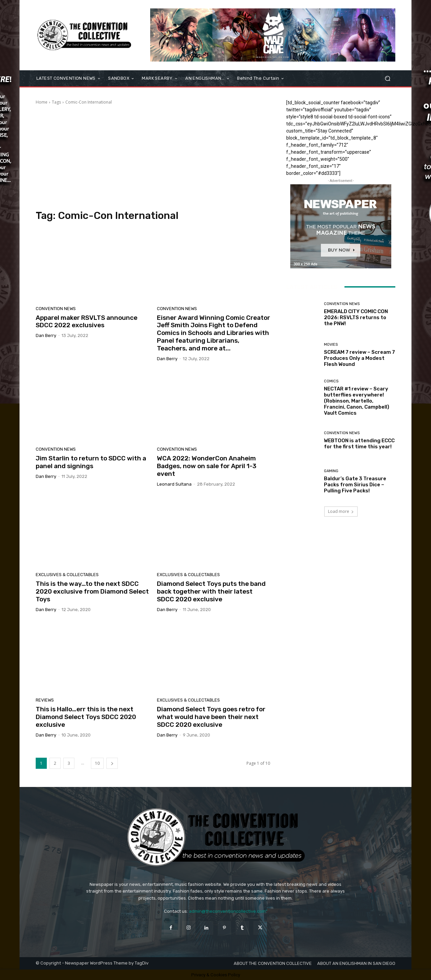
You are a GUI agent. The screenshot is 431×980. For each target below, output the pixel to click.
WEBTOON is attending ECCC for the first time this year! (359, 444)
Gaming (331, 471)
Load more (341, 511)
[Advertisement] (153, 157)
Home (42, 102)
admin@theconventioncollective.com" (228, 911)
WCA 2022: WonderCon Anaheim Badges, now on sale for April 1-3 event (207, 466)
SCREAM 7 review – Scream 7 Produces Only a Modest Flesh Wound (359, 358)
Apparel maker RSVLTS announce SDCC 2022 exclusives (87, 322)
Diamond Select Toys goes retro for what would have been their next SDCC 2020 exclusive (211, 717)
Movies (331, 345)
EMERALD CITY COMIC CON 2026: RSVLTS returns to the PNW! (356, 317)
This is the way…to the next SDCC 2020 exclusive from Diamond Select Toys (92, 591)
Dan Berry (46, 335)
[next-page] (112, 763)
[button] (387, 79)
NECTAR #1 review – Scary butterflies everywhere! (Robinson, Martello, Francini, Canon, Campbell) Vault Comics (357, 401)
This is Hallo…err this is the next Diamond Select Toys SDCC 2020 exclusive (86, 717)
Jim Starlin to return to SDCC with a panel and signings (91, 462)
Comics (331, 381)
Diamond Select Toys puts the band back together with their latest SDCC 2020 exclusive (211, 591)
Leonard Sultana (174, 484)
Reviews (45, 700)
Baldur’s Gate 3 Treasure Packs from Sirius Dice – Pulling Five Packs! (355, 485)
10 (97, 763)
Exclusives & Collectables (67, 575)
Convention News (56, 309)
